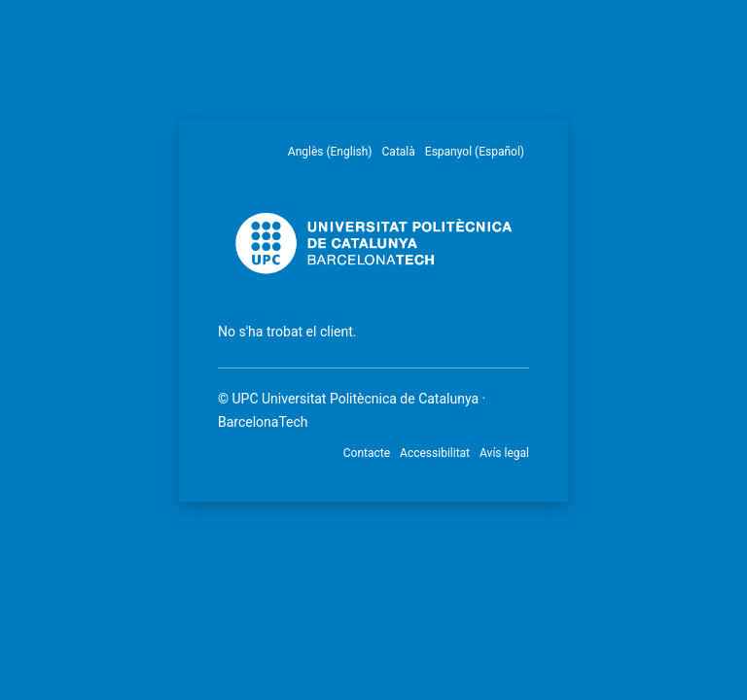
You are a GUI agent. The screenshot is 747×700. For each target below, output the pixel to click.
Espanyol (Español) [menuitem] (475, 152)
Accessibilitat (435, 453)
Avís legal (504, 453)
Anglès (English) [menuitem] (330, 152)
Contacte (367, 453)
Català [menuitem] (399, 152)
